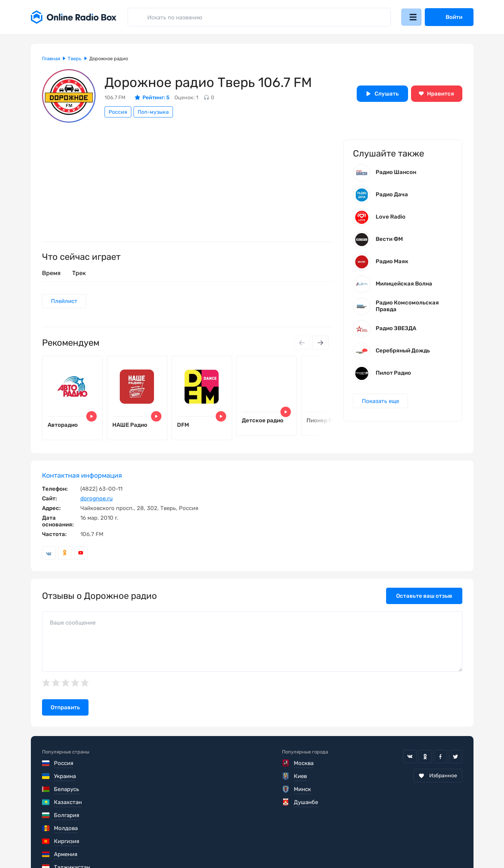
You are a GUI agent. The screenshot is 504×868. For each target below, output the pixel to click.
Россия (118, 112)
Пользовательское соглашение (84, 846)
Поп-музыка (153, 112)
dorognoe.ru (97, 502)
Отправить (65, 711)
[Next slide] (320, 343)
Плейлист (65, 301)
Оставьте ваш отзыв (424, 599)
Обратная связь (267, 846)
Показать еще (381, 403)
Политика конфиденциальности (186, 846)
